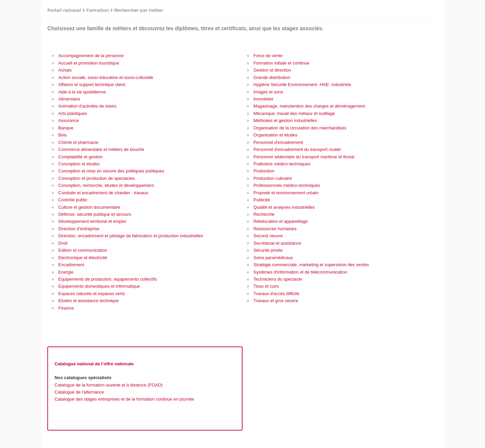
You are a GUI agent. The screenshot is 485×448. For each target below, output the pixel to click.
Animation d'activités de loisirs (87, 106)
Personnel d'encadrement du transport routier (297, 149)
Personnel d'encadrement (278, 142)
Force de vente (268, 56)
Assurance (69, 120)
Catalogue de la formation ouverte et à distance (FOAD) (109, 385)
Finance (66, 308)
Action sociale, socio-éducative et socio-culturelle (106, 77)
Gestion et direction (272, 70)
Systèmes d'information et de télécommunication (300, 272)
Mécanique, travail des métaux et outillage (294, 113)
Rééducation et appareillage (280, 221)
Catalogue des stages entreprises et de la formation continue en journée (125, 399)
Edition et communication (83, 250)
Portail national (64, 10)
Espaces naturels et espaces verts (92, 294)
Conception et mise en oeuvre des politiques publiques (111, 171)
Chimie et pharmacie (78, 142)
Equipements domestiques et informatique (99, 286)
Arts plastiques (73, 113)
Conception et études (79, 164)
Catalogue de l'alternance (79, 392)
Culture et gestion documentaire (89, 207)
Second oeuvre (268, 236)
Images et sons (268, 92)
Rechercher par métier (139, 10)
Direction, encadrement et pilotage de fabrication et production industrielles (131, 236)
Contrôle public (73, 200)
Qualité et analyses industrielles (284, 207)
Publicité (261, 200)
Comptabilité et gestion (81, 157)
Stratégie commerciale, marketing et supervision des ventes (311, 265)
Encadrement (71, 265)
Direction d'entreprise (79, 229)
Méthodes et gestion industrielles (285, 120)
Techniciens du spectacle (278, 279)
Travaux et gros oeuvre (276, 301)
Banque (66, 128)
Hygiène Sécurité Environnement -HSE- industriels (302, 85)
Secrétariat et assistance (277, 243)
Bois (63, 135)
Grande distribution (272, 77)
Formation (98, 10)
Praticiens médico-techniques (282, 164)
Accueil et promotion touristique (89, 63)
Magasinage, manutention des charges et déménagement (309, 106)
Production (264, 171)
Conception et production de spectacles (97, 178)
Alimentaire (69, 99)
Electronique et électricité (83, 258)
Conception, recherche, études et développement (106, 185)
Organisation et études (275, 135)
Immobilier (263, 99)
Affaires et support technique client (92, 85)
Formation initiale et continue (281, 63)
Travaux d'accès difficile (276, 294)
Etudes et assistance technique (89, 301)
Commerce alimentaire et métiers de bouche (101, 149)
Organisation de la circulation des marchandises (300, 128)
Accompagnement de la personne (91, 56)
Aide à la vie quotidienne (82, 92)
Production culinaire (272, 178)
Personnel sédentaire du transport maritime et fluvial (304, 157)
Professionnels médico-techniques (286, 185)
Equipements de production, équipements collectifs (108, 279)
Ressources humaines (275, 229)
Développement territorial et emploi (92, 221)
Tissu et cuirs (266, 286)
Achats (65, 70)
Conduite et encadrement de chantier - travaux (103, 193)
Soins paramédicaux (273, 258)
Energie (66, 272)
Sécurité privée (268, 250)
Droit (63, 243)
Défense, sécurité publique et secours (95, 214)
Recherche (264, 214)
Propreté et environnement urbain (286, 193)
